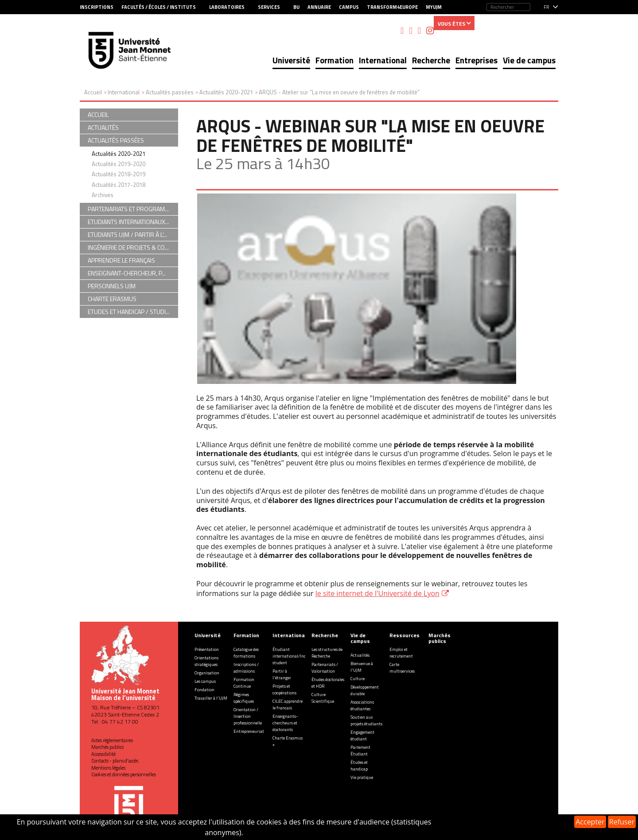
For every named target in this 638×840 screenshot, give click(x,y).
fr (547, 7)
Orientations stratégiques (206, 661)
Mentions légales (108, 768)
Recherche (431, 60)
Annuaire (319, 7)
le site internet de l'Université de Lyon (377, 593)
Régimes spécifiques (244, 698)
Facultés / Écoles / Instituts (159, 7)
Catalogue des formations (246, 653)
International (383, 60)
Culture (358, 679)
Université (291, 60)
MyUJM (434, 7)
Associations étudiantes (362, 705)
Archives (103, 195)
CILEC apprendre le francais (288, 705)
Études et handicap (359, 766)
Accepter (590, 822)
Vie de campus (529, 60)
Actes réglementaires (112, 740)
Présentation (207, 649)
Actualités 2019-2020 (119, 164)
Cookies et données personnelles (124, 774)
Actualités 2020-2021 (119, 154)
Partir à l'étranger (282, 674)
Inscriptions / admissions (246, 668)
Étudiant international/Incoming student (295, 656)
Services (269, 7)
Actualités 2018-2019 (119, 174)
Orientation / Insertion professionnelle (248, 716)
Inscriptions (97, 7)
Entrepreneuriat (249, 731)
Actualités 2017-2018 (119, 185)
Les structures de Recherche (327, 653)
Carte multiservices (402, 668)
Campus (349, 7)
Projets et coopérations (284, 689)
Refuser (622, 822)
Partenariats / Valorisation (325, 668)
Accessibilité (103, 754)
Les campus (205, 681)
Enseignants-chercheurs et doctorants (285, 723)
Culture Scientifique (323, 698)
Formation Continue (244, 683)
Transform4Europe (392, 7)
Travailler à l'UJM (211, 698)
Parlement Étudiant (360, 751)
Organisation (207, 673)
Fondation (204, 690)
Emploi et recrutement (401, 653)
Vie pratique (362, 777)
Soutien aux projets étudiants (366, 720)
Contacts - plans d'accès (115, 761)
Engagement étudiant (362, 735)
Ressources (405, 635)
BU (296, 7)
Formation (335, 60)
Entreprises (477, 60)
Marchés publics (107, 747)
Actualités (360, 655)
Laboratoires (227, 7)
